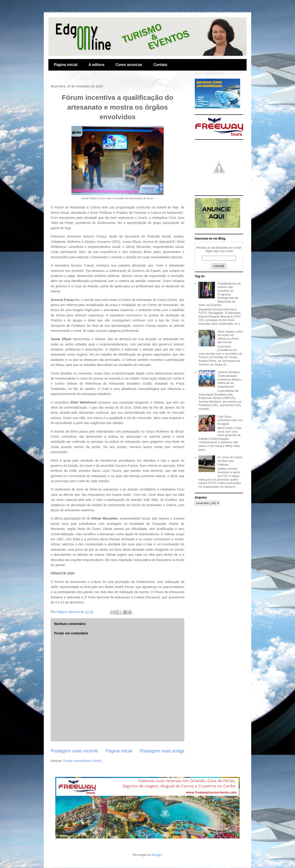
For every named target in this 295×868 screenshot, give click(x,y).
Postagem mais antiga (162, 751)
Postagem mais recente (74, 751)
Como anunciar (129, 65)
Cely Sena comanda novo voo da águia (230, 420)
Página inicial (66, 65)
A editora (96, 65)
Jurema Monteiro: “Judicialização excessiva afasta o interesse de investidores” (230, 379)
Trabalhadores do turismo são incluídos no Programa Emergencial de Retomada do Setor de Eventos (220, 294)
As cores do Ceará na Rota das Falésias (230, 461)
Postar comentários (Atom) (82, 761)
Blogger (157, 855)
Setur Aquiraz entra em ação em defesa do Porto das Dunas (230, 337)
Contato (160, 65)
